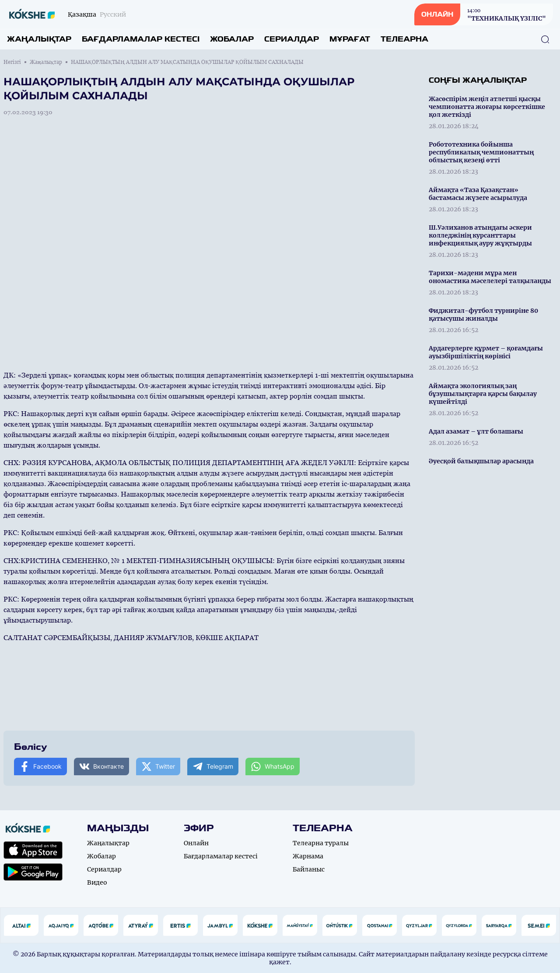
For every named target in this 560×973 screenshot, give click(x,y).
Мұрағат (350, 39)
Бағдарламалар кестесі (141, 39)
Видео (97, 882)
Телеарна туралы (321, 843)
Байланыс (309, 869)
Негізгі (12, 62)
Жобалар (232, 39)
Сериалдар (292, 39)
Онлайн (196, 843)
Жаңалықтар (39, 39)
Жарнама (308, 856)
